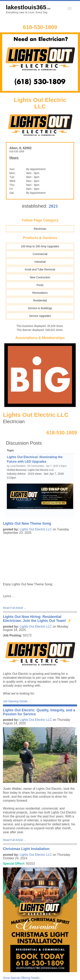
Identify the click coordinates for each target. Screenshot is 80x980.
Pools (40, 285)
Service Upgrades (40, 316)
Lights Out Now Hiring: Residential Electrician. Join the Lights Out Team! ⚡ (37, 619)
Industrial (40, 262)
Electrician (40, 229)
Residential (40, 300)
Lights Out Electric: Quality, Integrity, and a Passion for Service (39, 712)
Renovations (40, 293)
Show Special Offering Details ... (23, 978)
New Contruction (40, 277)
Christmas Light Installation (26, 849)
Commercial (40, 254)
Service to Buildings (40, 308)
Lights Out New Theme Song (27, 523)
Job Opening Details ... (17, 701)
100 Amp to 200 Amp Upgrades (40, 246)
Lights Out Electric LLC (36, 529)
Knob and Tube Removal (40, 269)
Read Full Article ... (15, 608)
